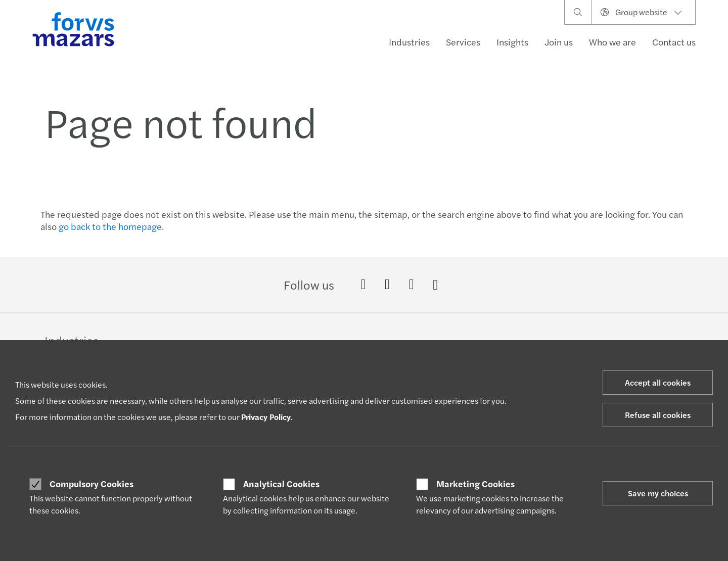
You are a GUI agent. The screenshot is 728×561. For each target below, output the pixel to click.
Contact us (674, 42)
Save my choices (658, 493)
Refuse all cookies (658, 415)
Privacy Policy (266, 417)
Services (463, 42)
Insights (512, 42)
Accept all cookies (658, 382)
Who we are (612, 42)
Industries (409, 42)
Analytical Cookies (281, 484)
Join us (559, 42)
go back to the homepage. (111, 226)
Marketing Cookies (475, 484)
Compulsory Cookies (92, 484)
